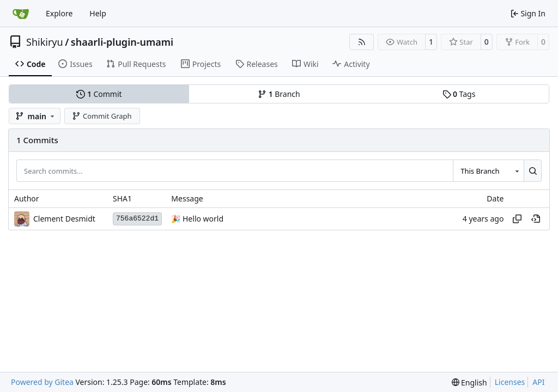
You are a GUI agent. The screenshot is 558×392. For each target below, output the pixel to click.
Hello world (202, 219)
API (538, 382)
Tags (459, 94)
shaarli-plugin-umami (122, 42)
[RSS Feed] (362, 42)
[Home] (21, 14)
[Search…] (533, 170)
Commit (99, 94)
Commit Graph (102, 116)
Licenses (510, 382)
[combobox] (488, 170)
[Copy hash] (517, 219)
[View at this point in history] (536, 219)
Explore (59, 13)
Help (98, 13)
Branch (279, 94)
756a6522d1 (137, 219)
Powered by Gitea (42, 382)
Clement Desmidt (64, 219)
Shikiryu (45, 42)
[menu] (469, 382)
